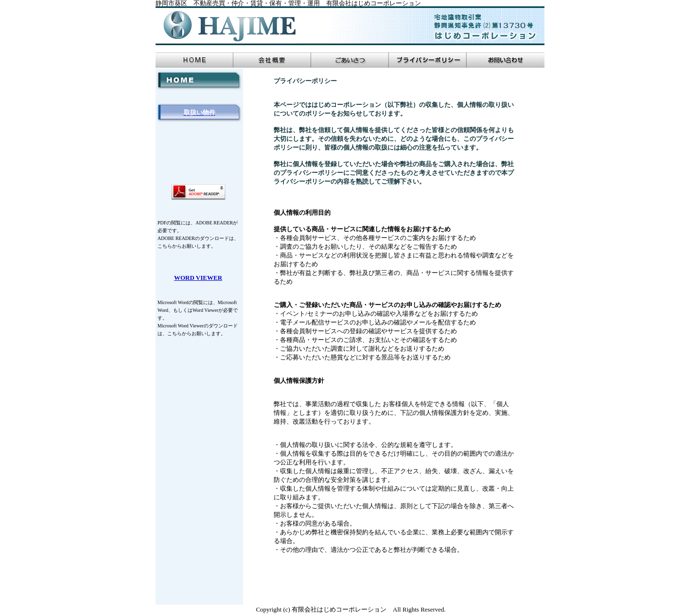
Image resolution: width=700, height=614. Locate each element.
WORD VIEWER (198, 278)
